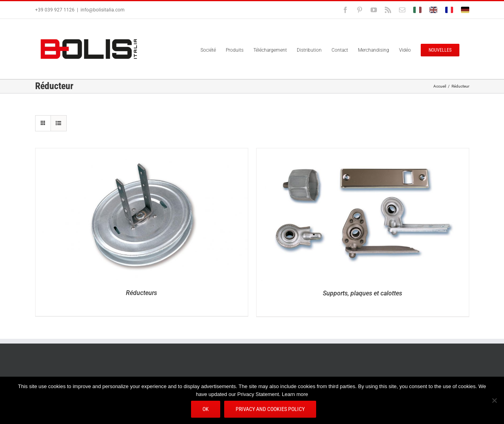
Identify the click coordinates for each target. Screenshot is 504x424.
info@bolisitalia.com (103, 10)
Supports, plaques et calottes (363, 293)
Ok (206, 409)
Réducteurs (141, 293)
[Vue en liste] (59, 123)
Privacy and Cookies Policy (271, 409)
